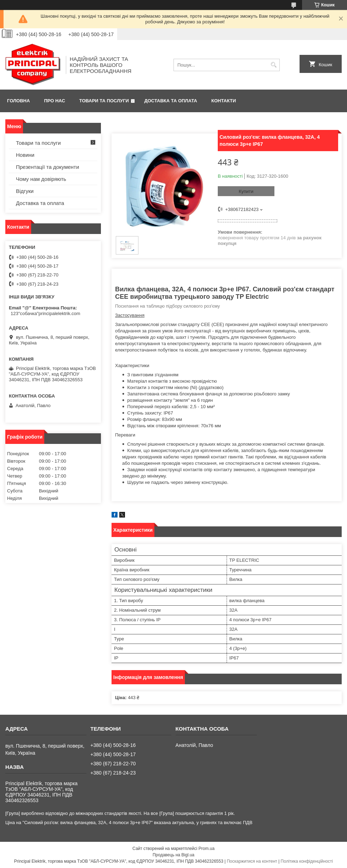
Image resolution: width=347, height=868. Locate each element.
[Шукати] (274, 65)
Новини (25, 155)
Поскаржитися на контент (252, 861)
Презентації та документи (47, 167)
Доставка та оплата (171, 101)
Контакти (224, 101)
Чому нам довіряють (41, 179)
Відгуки (25, 191)
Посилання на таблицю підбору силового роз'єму (167, 306)
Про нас (54, 101)
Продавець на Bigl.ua (173, 855)
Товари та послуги (104, 101)
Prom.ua (207, 849)
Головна (18, 101)
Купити (246, 191)
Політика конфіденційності (307, 861)
